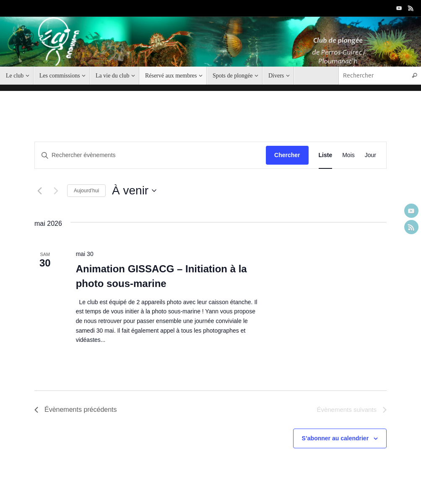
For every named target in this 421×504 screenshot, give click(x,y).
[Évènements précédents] (39, 191)
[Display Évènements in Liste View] (326, 155)
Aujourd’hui (86, 191)
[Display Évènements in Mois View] (348, 155)
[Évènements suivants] (56, 191)
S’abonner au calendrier (335, 438)
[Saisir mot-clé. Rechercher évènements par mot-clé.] (150, 155)
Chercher (287, 155)
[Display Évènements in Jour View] (370, 155)
